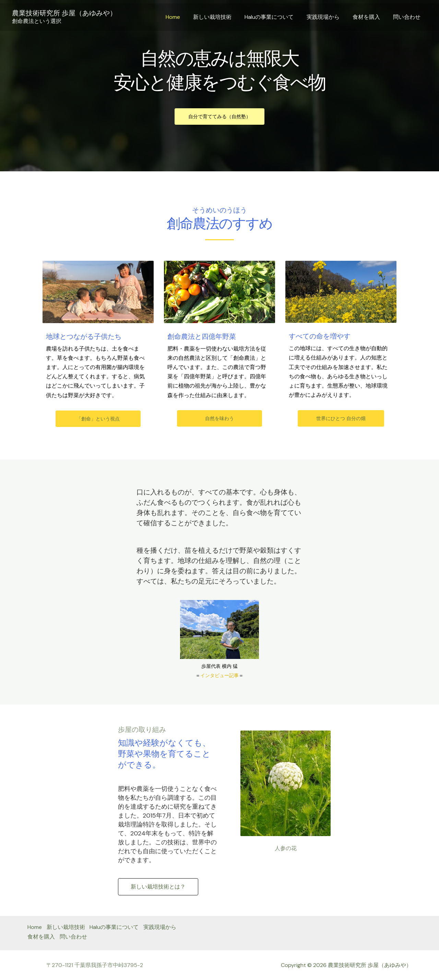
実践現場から (328, 17)
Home (184, 17)
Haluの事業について (276, 17)
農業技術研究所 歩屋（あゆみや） (64, 13)
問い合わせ (408, 17)
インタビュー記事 (219, 675)
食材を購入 (369, 17)
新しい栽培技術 (222, 17)
